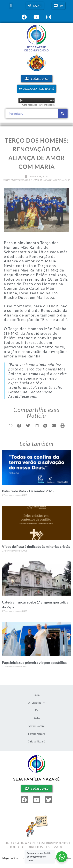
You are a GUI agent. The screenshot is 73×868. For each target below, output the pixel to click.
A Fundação (36, 703)
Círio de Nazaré (36, 741)
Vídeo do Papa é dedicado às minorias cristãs (36, 546)
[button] (11, 6)
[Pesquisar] (63, 114)
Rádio (37, 718)
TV (36, 710)
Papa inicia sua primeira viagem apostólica (34, 662)
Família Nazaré (42, 180)
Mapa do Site (10, 858)
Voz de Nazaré (61, 180)
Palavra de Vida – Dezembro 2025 (28, 491)
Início (37, 695)
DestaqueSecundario (19, 180)
